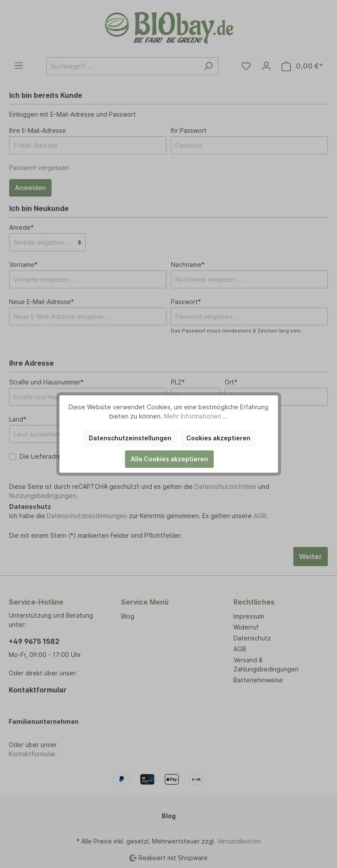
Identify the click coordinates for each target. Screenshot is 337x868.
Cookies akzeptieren (218, 438)
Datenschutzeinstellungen (130, 438)
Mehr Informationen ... (196, 416)
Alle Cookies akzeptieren (169, 459)
